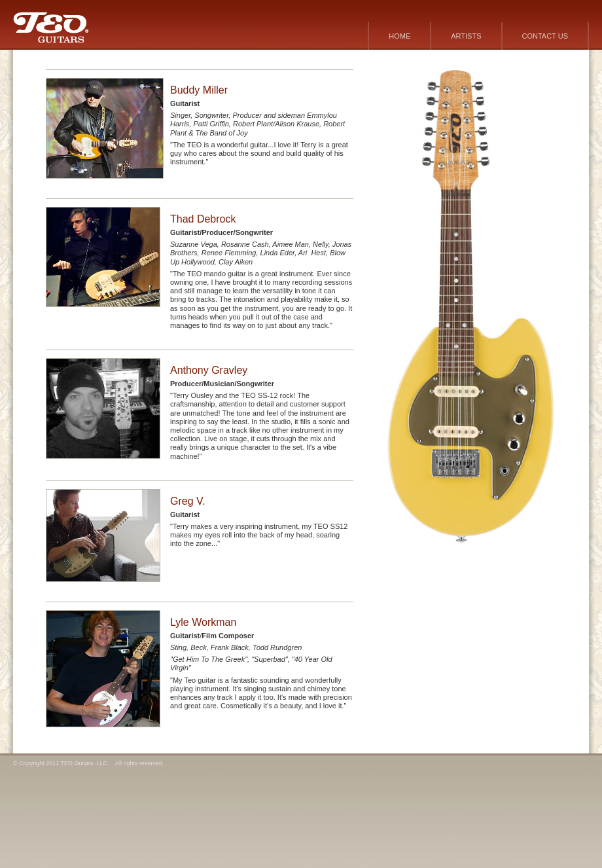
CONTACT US (545, 36)
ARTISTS (466, 36)
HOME (399, 36)
